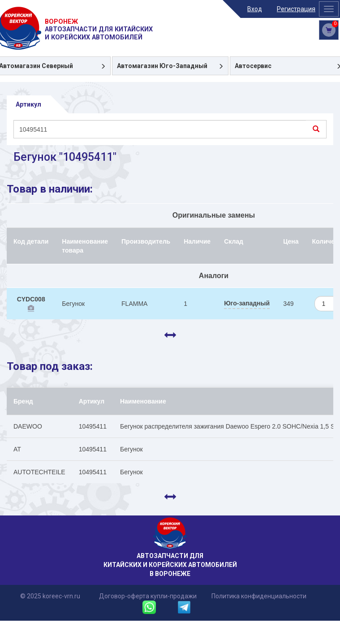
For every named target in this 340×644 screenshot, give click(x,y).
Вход (255, 9)
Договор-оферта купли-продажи (148, 596)
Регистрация (296, 9)
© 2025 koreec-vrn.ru (50, 596)
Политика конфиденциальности (259, 596)
